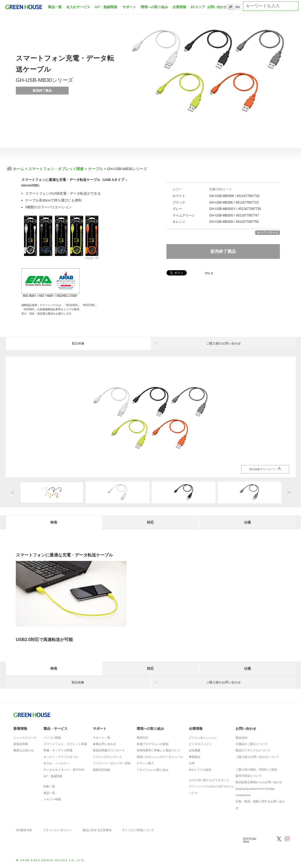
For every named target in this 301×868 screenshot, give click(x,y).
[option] (151, 417)
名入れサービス (78, 7)
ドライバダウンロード (107, 757)
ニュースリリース (25, 738)
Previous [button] (13, 492)
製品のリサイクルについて (253, 750)
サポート (129, 7)
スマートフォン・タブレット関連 (56, 169)
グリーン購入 (145, 763)
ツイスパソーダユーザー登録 (112, 763)
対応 (150, 522)
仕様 (247, 522)
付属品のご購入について (252, 744)
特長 (54, 522)
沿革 (192, 763)
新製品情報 (21, 744)
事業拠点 (195, 757)
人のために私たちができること (209, 780)
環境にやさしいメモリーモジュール (160, 757)
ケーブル (95, 169)
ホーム (18, 169)
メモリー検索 (52, 799)
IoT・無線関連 (106, 7)
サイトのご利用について (138, 830)
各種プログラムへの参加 (153, 744)
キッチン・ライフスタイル (61, 757)
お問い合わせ (216, 7)
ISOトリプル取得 (200, 770)
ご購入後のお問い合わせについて (257, 757)
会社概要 (195, 750)
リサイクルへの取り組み (153, 770)
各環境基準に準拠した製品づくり (158, 750)
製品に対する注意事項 (97, 830)
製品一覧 (55, 7)
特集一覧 (49, 786)
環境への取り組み (154, 7)
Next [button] (288, 492)
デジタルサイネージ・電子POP (64, 770)
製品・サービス (56, 729)
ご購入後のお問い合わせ (223, 343)
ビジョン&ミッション (203, 738)
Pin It (209, 273)
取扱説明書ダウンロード (109, 750)
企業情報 (179, 7)
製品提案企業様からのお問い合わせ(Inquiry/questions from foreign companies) (259, 789)
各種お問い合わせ (104, 744)
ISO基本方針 (24, 830)
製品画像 (78, 343)
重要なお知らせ (24, 750)
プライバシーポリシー (58, 830)
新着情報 (20, 729)
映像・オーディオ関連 (58, 750)
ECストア (198, 7)
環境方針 (142, 738)
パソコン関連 (52, 738)
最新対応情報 (102, 770)
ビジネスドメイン (200, 744)
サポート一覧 (102, 738)
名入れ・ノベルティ (57, 763)
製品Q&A (242, 738)
